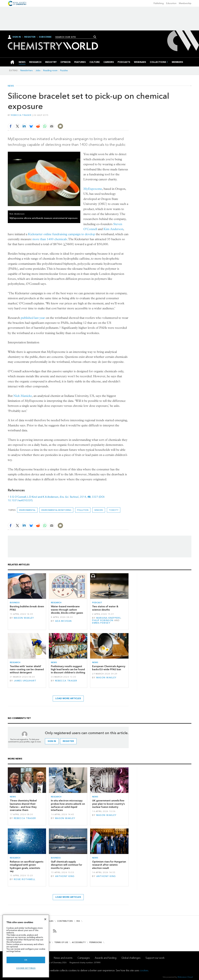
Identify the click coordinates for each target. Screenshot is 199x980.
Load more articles (68, 698)
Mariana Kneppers (109, 618)
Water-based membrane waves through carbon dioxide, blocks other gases (67, 610)
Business (15, 603)
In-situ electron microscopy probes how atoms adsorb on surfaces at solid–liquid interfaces (68, 805)
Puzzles (64, 70)
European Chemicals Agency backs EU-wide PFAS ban (109, 668)
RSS (78, 921)
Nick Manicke (23, 396)
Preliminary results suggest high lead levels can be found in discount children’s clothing (68, 669)
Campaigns (84, 958)
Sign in (52, 741)
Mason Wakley (24, 618)
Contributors (65, 921)
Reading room (50, 70)
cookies (144, 970)
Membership (185, 3)
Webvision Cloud (185, 977)
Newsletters (27, 70)
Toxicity (114, 510)
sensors (99, 510)
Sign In (17, 37)
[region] (26, 946)
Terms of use (61, 942)
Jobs (38, 70)
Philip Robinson (103, 620)
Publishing (159, 3)
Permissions (96, 942)
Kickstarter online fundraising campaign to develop (62, 234)
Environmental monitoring (56, 510)
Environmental (27, 510)
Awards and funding (106, 958)
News (11, 86)
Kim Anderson (113, 229)
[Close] (45, 919)
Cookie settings (26, 968)
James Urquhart (25, 681)
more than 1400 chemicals (50, 239)
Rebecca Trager (21, 115)
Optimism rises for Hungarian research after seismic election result (109, 865)
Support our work (155, 958)
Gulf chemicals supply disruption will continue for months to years (67, 865)
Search (95, 37)
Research (56, 603)
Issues (50, 921)
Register (30, 37)
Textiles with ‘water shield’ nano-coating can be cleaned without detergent (27, 669)
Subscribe (45, 37)
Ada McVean (63, 621)
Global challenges (131, 958)
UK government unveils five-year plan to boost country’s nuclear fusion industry (109, 804)
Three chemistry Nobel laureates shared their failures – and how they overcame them (23, 805)
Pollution (83, 510)
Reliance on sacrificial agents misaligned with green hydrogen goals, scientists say (27, 866)
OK (26, 960)
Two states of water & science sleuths (105, 608)
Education (171, 3)
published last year (33, 318)
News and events (63, 958)
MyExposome (93, 189)
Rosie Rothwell (25, 879)
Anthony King (65, 876)
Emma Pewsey (101, 623)
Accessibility (79, 942)
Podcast (97, 603)
